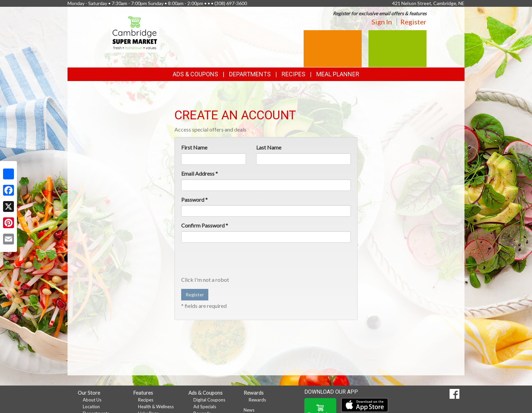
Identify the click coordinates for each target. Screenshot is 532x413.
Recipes (293, 74)
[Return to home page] (135, 32)
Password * (194, 200)
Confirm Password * (205, 225)
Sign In (382, 22)
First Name (194, 147)
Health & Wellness (156, 407)
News (249, 410)
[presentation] (233, 261)
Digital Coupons (209, 400)
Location (91, 407)
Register (413, 22)
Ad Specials (205, 407)
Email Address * (199, 173)
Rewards (257, 400)
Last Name (269, 147)
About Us (92, 400)
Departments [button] (250, 74)
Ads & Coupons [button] (195, 74)
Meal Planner (338, 74)
